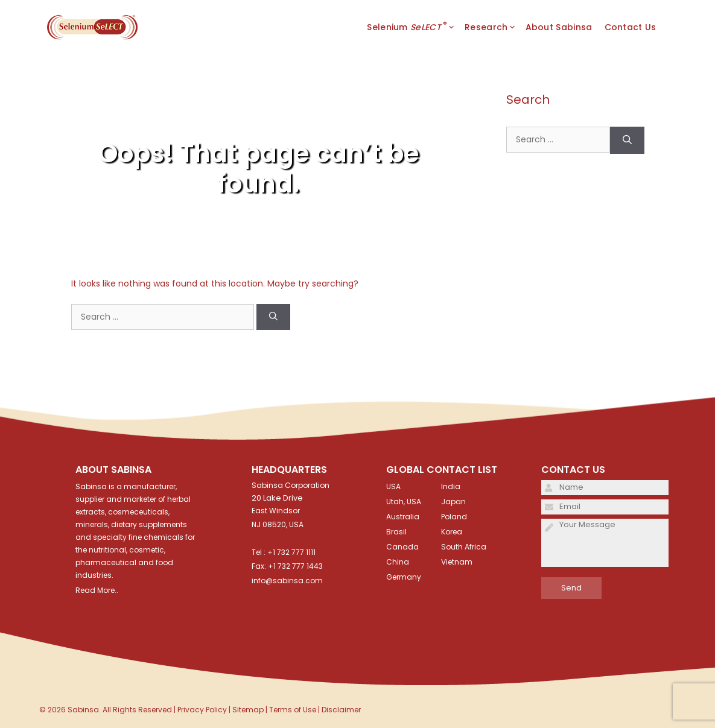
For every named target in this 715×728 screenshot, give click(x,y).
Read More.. (97, 590)
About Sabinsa (559, 27)
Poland (454, 517)
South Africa (464, 547)
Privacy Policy (202, 710)
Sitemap (248, 710)
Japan (453, 502)
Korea (452, 532)
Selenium (416, 27)
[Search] (273, 317)
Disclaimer (341, 710)
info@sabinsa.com (287, 581)
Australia (403, 517)
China (398, 562)
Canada (402, 547)
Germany (404, 577)
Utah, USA (404, 502)
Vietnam (457, 562)
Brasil (396, 532)
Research (495, 27)
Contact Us (631, 27)
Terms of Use (293, 710)
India (451, 486)
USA (393, 486)
